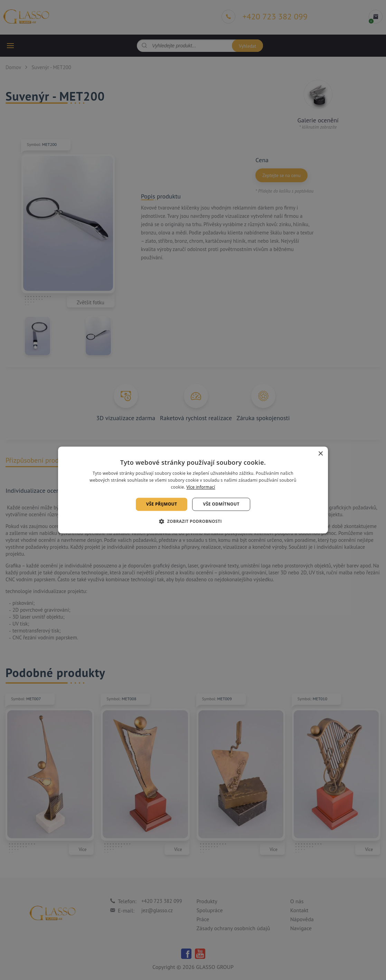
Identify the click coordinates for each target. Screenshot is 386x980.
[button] (193, 521)
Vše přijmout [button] (162, 504)
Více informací (201, 487)
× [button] (320, 454)
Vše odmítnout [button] (221, 504)
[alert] (193, 490)
